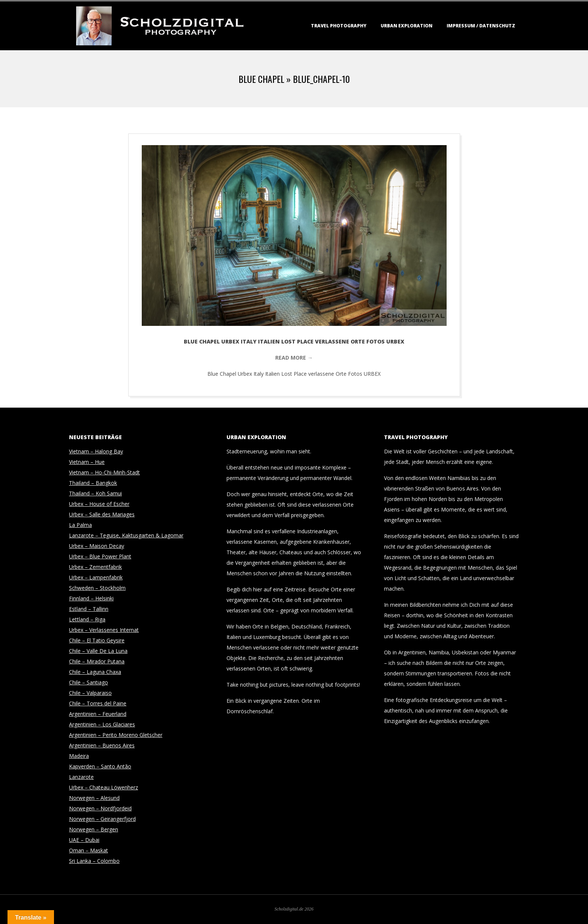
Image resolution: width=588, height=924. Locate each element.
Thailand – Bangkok (93, 483)
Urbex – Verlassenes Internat (104, 630)
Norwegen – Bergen (94, 829)
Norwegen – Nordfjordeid (100, 808)
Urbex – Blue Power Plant (100, 556)
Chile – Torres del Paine (98, 703)
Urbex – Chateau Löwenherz (103, 787)
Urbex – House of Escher (99, 504)
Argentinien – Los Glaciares (102, 724)
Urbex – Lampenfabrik (96, 577)
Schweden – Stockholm (97, 588)
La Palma (80, 525)
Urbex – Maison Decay (97, 546)
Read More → (294, 358)
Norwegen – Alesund (94, 798)
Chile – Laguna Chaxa (95, 672)
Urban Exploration (406, 26)
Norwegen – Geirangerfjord (102, 819)
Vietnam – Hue (87, 462)
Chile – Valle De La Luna (98, 651)
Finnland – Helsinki (91, 598)
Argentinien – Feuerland (98, 714)
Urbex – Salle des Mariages (102, 514)
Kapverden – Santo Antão (100, 766)
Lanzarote (81, 777)
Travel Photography (339, 26)
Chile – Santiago (88, 682)
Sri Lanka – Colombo (94, 861)
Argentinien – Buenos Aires (102, 745)
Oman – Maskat (88, 850)
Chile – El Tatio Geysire (97, 640)
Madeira (79, 756)
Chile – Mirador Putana (97, 661)
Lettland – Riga (87, 619)
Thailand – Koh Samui (95, 493)
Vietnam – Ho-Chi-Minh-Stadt (104, 472)
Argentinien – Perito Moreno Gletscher (116, 735)
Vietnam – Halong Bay (96, 451)
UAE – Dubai (84, 840)
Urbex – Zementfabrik (95, 567)
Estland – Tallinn (89, 609)
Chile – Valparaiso (90, 693)
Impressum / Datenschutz (481, 26)
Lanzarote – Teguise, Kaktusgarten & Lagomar (126, 535)
